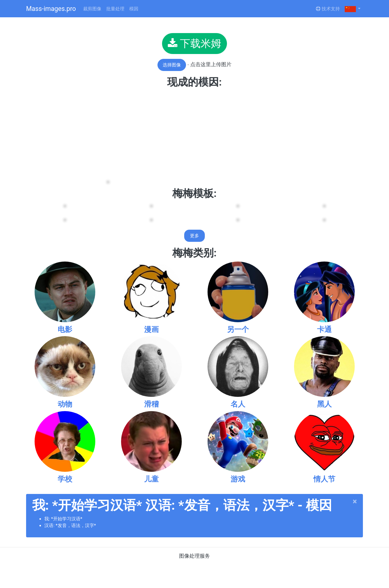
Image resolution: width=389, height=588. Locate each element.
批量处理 (115, 9)
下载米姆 (194, 43)
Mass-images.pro (51, 9)
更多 (194, 236)
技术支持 (328, 9)
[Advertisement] (194, 134)
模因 (134, 9)
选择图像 (172, 65)
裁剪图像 (92, 9)
